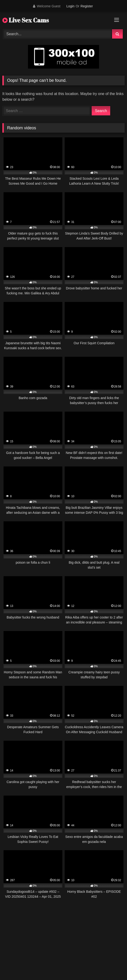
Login (70, 6)
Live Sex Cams (26, 20)
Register (87, 6)
